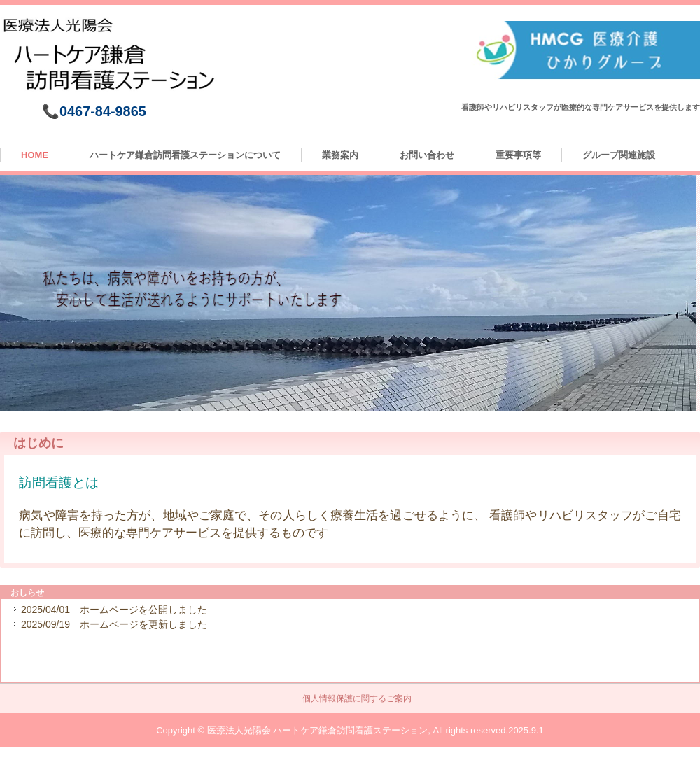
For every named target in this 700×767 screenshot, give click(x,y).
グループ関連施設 (619, 155)
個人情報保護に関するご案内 (357, 698)
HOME (35, 155)
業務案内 (340, 155)
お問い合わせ (427, 155)
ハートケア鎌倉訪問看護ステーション (114, 59)
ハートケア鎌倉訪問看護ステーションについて (185, 155)
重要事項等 (518, 155)
